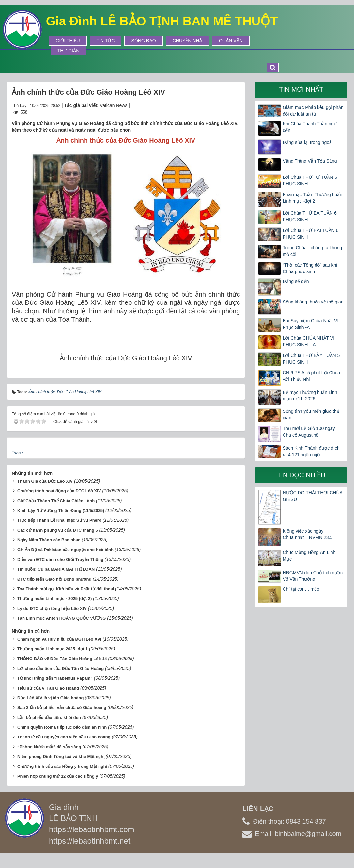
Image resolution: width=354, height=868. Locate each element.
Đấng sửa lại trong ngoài (308, 142)
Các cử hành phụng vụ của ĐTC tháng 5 (58, 530)
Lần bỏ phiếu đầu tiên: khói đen (49, 717)
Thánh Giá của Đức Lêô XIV (45, 481)
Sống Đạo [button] (143, 41)
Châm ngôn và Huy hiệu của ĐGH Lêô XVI (59, 639)
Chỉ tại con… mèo (301, 589)
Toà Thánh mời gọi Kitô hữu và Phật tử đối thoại (66, 589)
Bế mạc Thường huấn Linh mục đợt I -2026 (310, 395)
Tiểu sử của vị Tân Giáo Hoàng (48, 688)
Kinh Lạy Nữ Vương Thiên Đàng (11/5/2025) (61, 511)
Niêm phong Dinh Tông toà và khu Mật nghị (61, 757)
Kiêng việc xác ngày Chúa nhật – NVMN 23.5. (308, 534)
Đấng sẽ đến (296, 281)
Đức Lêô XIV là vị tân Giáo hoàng (50, 698)
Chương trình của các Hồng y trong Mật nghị (62, 766)
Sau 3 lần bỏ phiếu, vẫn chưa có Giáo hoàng (62, 708)
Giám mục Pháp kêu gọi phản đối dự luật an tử (313, 111)
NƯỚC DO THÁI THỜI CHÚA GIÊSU (312, 496)
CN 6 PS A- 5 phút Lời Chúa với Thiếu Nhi (311, 376)
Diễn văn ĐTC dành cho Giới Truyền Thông (60, 559)
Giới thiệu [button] (68, 41)
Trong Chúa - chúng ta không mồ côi (312, 251)
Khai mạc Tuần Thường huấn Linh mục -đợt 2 (312, 198)
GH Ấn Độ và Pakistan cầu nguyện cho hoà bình (65, 550)
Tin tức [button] (106, 41)
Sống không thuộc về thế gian (313, 302)
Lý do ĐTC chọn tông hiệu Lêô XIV (52, 608)
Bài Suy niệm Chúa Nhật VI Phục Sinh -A (310, 324)
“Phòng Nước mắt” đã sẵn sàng (49, 747)
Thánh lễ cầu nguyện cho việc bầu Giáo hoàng (64, 737)
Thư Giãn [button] (69, 51)
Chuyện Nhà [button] (187, 41)
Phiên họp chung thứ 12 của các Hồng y (58, 776)
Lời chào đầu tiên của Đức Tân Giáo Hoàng (61, 668)
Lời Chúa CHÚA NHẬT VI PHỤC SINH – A (308, 341)
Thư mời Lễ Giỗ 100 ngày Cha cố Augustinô (309, 432)
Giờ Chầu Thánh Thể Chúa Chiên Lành (56, 501)
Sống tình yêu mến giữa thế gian (311, 414)
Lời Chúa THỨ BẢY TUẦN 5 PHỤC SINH (311, 359)
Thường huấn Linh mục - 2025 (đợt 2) (55, 599)
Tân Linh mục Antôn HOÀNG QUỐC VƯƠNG (62, 618)
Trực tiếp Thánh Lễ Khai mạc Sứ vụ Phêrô (59, 520)
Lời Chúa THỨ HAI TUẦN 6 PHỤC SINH (310, 234)
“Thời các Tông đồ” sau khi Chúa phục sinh (310, 268)
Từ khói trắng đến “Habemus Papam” (55, 678)
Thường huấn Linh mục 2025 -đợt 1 (53, 649)
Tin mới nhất (301, 89)
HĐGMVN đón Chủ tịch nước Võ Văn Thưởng (313, 576)
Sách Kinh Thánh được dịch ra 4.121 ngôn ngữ (311, 451)
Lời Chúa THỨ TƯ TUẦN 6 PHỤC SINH (310, 180)
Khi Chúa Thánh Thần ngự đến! (309, 127)
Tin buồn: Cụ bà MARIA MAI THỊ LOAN (56, 569)
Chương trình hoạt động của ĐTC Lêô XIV (59, 491)
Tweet (18, 453)
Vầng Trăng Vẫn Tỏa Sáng (310, 161)
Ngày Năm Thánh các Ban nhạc (49, 540)
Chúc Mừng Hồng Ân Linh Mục (309, 556)
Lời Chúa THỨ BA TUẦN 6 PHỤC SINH (309, 216)
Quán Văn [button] (231, 41)
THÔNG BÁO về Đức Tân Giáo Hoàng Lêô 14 (62, 659)
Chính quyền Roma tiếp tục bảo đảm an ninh (62, 727)
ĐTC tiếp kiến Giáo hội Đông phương (54, 579)
